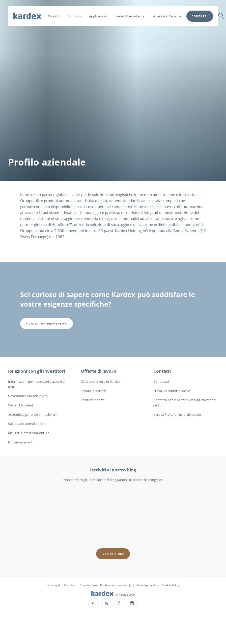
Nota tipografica (148, 585)
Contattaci (161, 381)
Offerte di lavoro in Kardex (101, 381)
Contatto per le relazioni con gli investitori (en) (185, 402)
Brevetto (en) (88, 585)
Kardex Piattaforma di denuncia (177, 414)
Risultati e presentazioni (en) (29, 433)
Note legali (54, 585)
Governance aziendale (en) (28, 396)
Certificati (70, 585)
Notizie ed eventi (21, 442)
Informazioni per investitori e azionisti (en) (36, 384)
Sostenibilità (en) (21, 405)
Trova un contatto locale (172, 391)
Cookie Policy (171, 585)
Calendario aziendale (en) (27, 424)
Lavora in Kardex (93, 391)
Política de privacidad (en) (117, 585)
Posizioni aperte (93, 400)
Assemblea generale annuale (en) (33, 414)
